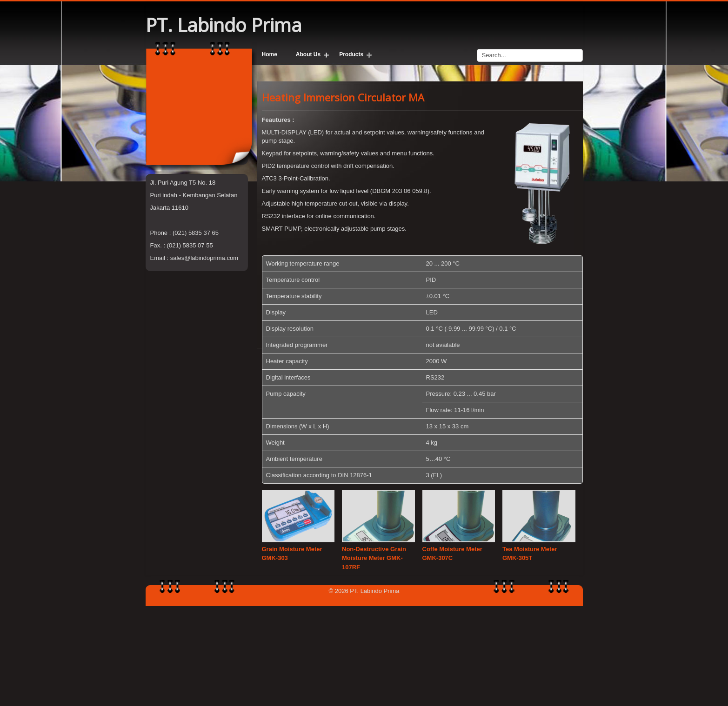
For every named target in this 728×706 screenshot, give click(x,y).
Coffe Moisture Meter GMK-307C (452, 654)
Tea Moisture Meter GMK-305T (530, 654)
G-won (159, 214)
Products (351, 54)
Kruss (158, 230)
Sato (157, 247)
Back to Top (364, 699)
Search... (477, 47)
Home (270, 54)
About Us (308, 54)
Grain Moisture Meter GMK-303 (292, 654)
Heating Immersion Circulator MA (343, 197)
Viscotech (163, 239)
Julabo (159, 222)
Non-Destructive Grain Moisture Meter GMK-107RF (374, 658)
